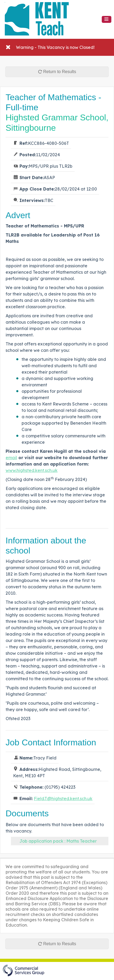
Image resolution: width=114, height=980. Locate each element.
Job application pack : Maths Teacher (58, 841)
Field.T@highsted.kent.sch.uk (63, 799)
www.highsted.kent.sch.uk (32, 470)
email (11, 458)
